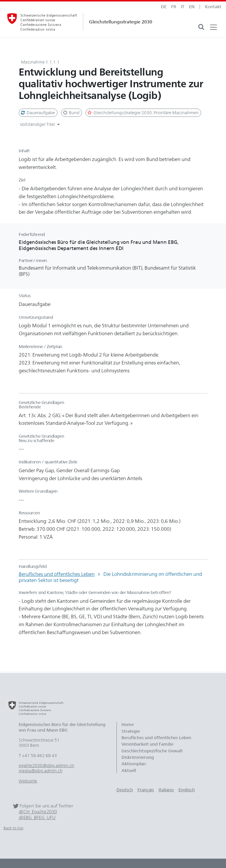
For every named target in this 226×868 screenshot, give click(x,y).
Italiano (166, 790)
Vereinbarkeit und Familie (147, 744)
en (192, 7)
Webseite (28, 781)
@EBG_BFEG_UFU (37, 818)
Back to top (13, 828)
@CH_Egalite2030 (38, 812)
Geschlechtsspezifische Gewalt (152, 751)
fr (174, 7)
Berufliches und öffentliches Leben (57, 574)
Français (146, 790)
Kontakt (213, 7)
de (164, 7)
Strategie (131, 731)
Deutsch (125, 790)
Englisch (187, 790)
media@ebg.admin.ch (41, 771)
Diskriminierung (138, 757)
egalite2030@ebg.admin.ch (46, 766)
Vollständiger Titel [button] (41, 124)
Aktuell (129, 771)
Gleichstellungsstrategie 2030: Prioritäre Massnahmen (143, 113)
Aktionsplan (134, 764)
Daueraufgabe (38, 113)
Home (128, 725)
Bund (71, 113)
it (182, 7)
